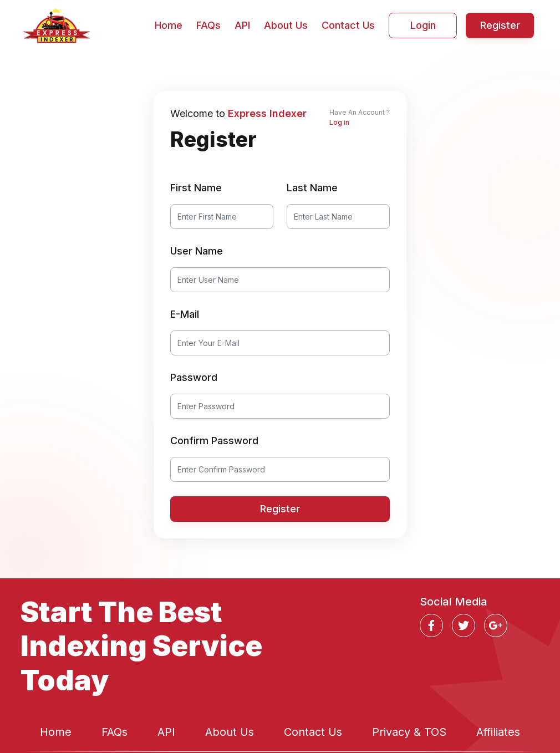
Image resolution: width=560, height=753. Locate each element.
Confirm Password (214, 441)
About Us (286, 25)
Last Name (312, 188)
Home (169, 25)
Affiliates (498, 732)
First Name (196, 188)
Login (423, 25)
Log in (339, 122)
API (242, 25)
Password (194, 377)
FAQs (208, 25)
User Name (197, 251)
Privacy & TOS (409, 732)
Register (500, 25)
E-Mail (185, 314)
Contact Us (348, 25)
